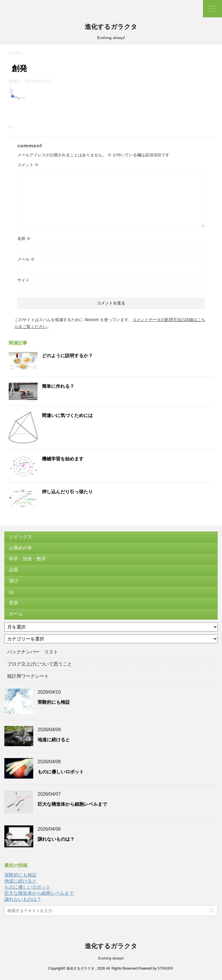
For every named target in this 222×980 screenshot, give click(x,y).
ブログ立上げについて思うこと (40, 664)
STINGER (165, 968)
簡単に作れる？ (58, 386)
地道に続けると (54, 740)
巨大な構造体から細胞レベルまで (72, 804)
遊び (14, 581)
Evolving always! (111, 958)
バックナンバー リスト (33, 652)
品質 (14, 570)
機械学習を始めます (63, 459)
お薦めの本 (21, 548)
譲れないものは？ (56, 839)
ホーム (16, 614)
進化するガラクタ (111, 27)
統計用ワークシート (28, 676)
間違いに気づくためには (67, 415)
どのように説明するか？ (67, 356)
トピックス (21, 537)
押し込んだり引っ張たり (67, 492)
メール (26, 259)
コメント (28, 165)
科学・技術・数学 (27, 559)
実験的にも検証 (54, 702)
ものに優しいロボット (61, 772)
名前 (24, 238)
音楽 (14, 603)
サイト (23, 280)
